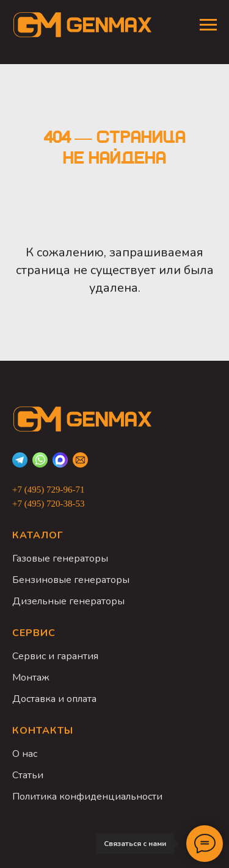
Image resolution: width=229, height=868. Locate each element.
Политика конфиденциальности (87, 797)
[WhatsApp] (40, 460)
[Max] (60, 460)
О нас (25, 754)
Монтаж (31, 678)
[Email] (80, 460)
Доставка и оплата (54, 699)
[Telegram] (20, 460)
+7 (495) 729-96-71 (48, 490)
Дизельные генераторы (68, 601)
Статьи (28, 775)
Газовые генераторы (60, 559)
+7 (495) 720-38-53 (48, 504)
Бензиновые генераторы (71, 580)
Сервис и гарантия (55, 656)
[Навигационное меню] (208, 25)
